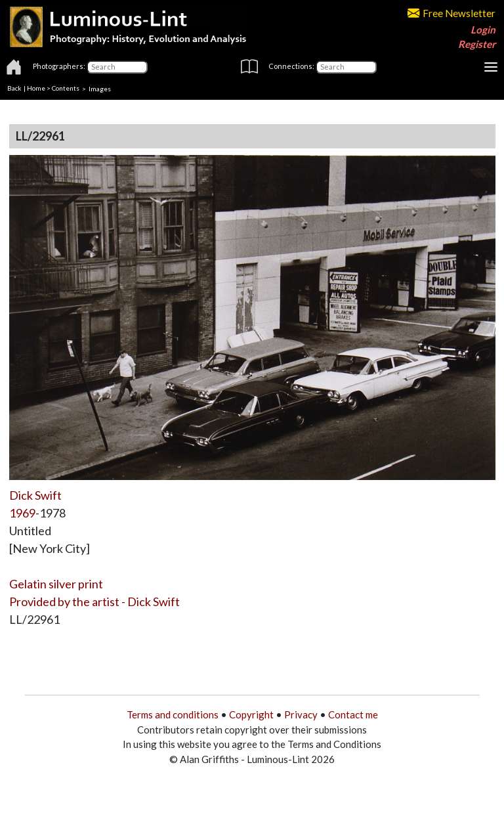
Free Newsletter (451, 13)
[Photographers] (117, 67)
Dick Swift (35, 495)
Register (477, 44)
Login (483, 30)
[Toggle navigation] (491, 67)
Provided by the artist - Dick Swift (94, 602)
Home (36, 88)
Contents (66, 88)
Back (14, 88)
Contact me (353, 714)
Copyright (251, 714)
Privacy (301, 714)
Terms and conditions (173, 714)
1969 (22, 513)
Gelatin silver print (56, 584)
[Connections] (346, 67)
